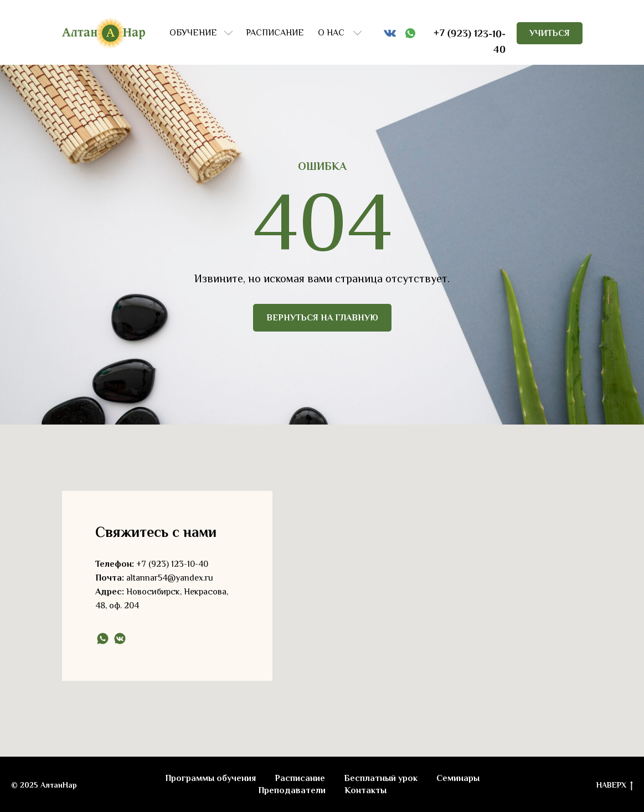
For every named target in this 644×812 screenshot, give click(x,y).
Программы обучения (210, 778)
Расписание (300, 778)
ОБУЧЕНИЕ (193, 33)
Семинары (458, 778)
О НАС (331, 33)
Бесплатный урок (381, 778)
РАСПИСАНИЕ (275, 33)
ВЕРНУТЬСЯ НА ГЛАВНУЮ (322, 318)
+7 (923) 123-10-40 (172, 564)
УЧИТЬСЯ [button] (550, 33)
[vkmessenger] (120, 638)
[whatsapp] (103, 638)
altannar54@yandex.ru (170, 578)
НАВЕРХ (615, 785)
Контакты (365, 790)
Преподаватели (292, 790)
